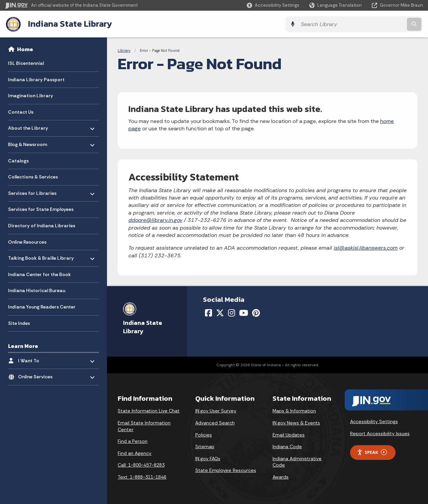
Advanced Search (215, 422)
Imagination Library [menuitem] (31, 96)
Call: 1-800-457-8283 (141, 465)
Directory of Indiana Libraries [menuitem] (42, 225)
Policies (204, 434)
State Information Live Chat (149, 410)
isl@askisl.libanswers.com (366, 247)
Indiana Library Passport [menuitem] (36, 79)
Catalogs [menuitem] (18, 160)
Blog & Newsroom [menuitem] (28, 143)
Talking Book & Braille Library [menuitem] (41, 256)
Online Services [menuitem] (38, 375)
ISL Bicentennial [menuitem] (26, 63)
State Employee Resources (226, 470)
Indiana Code (287, 446)
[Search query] (372, 24)
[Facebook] (208, 312)
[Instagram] (232, 312)
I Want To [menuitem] (38, 359)
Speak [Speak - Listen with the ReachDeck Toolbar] (372, 452)
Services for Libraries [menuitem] (32, 191)
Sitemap (205, 446)
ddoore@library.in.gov (155, 220)
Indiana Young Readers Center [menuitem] (42, 306)
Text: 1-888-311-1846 (142, 477)
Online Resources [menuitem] (27, 242)
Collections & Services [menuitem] (33, 177)
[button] (273, 5)
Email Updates (289, 434)
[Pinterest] (256, 312)
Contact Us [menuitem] (21, 112)
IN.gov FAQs (208, 458)
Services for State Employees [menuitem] (41, 209)
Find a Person (133, 441)
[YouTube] (244, 312)
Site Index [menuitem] (19, 323)
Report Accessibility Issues (380, 433)
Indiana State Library (69, 24)
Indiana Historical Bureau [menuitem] (37, 290)
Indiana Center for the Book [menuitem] (39, 274)
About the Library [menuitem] (28, 126)
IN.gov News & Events (296, 422)
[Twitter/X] (220, 312)
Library (124, 50)
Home (25, 49)
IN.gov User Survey (216, 410)
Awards (281, 477)
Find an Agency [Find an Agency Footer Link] (135, 453)
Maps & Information (294, 410)
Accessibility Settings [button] (374, 421)
